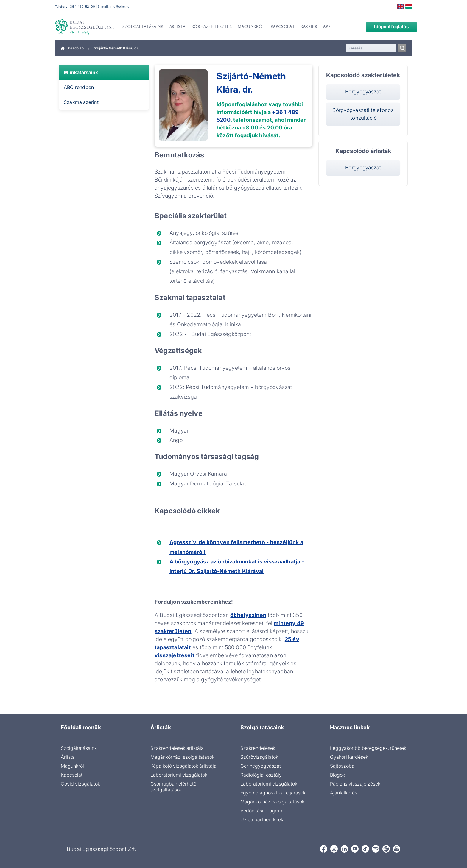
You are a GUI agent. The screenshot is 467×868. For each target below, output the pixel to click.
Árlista (68, 757)
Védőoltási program (262, 811)
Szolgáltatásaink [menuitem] (143, 27)
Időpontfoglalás (387, 27)
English (400, 7)
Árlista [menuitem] (178, 27)
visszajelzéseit (175, 655)
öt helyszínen (248, 615)
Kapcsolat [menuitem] (283, 27)
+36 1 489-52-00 (81, 7)
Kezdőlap (72, 48)
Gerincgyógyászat (261, 766)
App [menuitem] (327, 27)
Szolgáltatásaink (79, 748)
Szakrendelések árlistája (177, 748)
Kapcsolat (72, 775)
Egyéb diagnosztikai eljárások (273, 793)
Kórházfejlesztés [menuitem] (212, 27)
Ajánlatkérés (344, 793)
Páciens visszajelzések (355, 784)
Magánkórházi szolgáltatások (182, 757)
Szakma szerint (81, 102)
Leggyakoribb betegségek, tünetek (368, 748)
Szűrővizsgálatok (259, 757)
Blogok (337, 775)
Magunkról (72, 766)
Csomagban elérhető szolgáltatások (173, 787)
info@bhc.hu (119, 7)
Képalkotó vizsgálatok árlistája (183, 766)
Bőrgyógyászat (363, 92)
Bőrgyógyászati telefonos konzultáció (363, 114)
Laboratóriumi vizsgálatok (179, 775)
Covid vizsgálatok (80, 784)
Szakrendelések (258, 748)
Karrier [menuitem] (309, 27)
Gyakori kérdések (349, 757)
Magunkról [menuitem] (251, 27)
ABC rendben (79, 87)
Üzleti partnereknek (262, 819)
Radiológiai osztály (261, 775)
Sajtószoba (342, 766)
